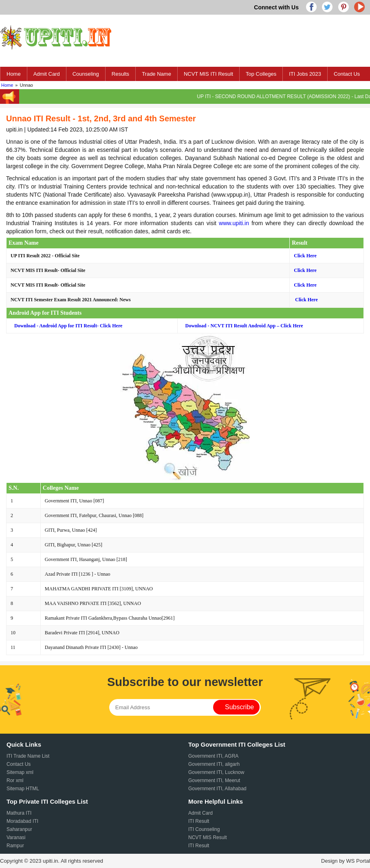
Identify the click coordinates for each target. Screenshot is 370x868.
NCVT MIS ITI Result (208, 74)
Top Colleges (261, 74)
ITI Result (199, 821)
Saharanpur (19, 829)
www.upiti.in (234, 223)
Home (14, 74)
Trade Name (156, 74)
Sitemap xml (20, 772)
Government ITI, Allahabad (217, 789)
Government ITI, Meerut (214, 780)
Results (120, 74)
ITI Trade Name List (28, 756)
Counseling (86, 74)
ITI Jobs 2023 (305, 74)
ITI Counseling (204, 829)
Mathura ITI (19, 813)
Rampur (15, 846)
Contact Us (347, 74)
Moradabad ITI (22, 821)
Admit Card (47, 74)
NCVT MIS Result (207, 837)
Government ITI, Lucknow (216, 772)
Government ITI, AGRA (213, 756)
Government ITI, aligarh (214, 764)
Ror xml (15, 780)
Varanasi (16, 837)
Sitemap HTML (23, 789)
